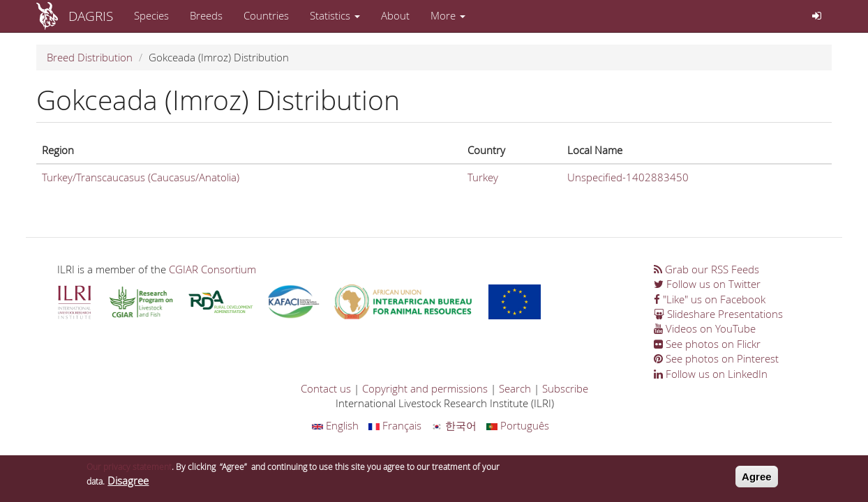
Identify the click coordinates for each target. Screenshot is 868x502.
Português (518, 425)
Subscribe (565, 388)
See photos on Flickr (707, 344)
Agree (757, 480)
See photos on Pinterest (716, 358)
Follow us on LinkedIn (711, 374)
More (448, 15)
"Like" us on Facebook (710, 299)
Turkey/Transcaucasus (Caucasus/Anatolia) (141, 177)
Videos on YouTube (705, 328)
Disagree (128, 484)
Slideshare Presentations (718, 314)
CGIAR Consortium (212, 269)
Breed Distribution (90, 57)
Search (515, 388)
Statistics (335, 15)
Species (151, 15)
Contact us (326, 388)
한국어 (454, 425)
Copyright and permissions (425, 388)
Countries (266, 15)
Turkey (483, 177)
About (395, 15)
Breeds (206, 15)
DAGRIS (91, 16)
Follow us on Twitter (707, 284)
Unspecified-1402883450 (628, 177)
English (335, 425)
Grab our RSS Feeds (706, 269)
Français (395, 425)
